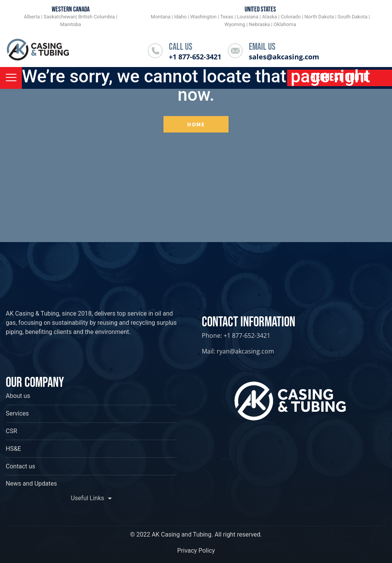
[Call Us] (155, 51)
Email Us (262, 47)
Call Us (180, 47)
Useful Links (91, 498)
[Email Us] (235, 51)
